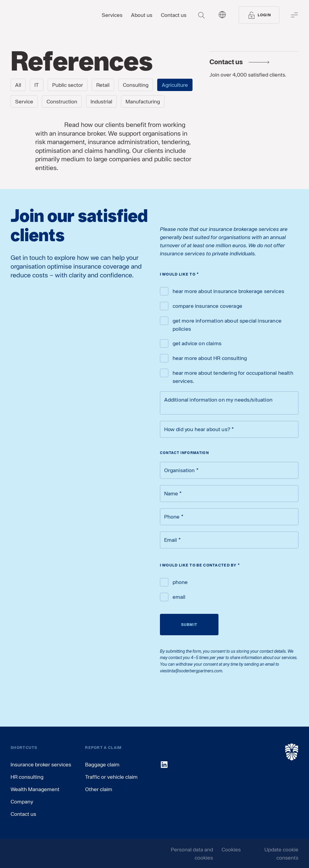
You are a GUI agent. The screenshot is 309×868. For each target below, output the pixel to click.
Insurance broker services (41, 764)
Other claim (99, 789)
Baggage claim (102, 764)
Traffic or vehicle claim (111, 777)
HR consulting (27, 777)
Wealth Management (35, 789)
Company (22, 802)
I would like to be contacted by (200, 565)
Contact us (23, 814)
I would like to (180, 274)
